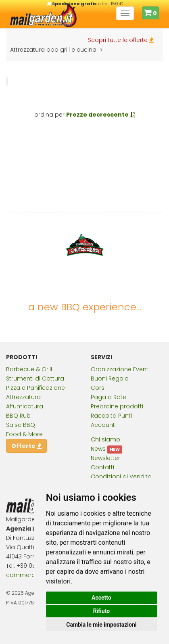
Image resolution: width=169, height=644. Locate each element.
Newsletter (105, 458)
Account (103, 425)
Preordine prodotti (117, 406)
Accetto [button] (101, 598)
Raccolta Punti (111, 416)
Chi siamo (105, 439)
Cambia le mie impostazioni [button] (101, 625)
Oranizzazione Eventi (120, 369)
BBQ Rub (18, 416)
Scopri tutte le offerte (121, 40)
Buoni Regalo (110, 378)
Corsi (98, 388)
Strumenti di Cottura (35, 378)
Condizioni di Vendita (121, 477)
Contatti (102, 467)
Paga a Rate (108, 397)
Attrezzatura (23, 397)
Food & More (24, 434)
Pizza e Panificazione (35, 388)
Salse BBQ (21, 425)
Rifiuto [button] (102, 611)
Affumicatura (25, 406)
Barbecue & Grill (29, 369)
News (98, 449)
